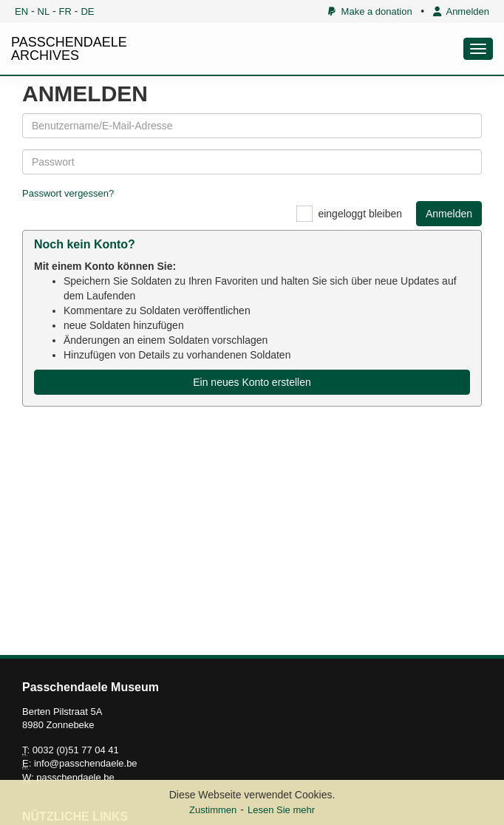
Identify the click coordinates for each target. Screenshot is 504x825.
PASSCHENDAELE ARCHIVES (69, 49)
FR (65, 11)
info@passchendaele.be (86, 763)
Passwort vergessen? (68, 193)
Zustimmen (213, 810)
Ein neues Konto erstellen (252, 382)
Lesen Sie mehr (281, 810)
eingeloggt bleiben (360, 214)
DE (87, 11)
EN (21, 11)
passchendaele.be (75, 777)
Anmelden (461, 11)
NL (44, 11)
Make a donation (370, 11)
